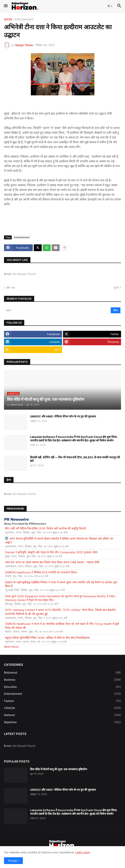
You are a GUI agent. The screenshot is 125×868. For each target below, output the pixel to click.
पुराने (116, 288)
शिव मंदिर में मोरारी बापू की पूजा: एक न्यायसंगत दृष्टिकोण (59, 769)
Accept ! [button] (13, 861)
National (62, 715)
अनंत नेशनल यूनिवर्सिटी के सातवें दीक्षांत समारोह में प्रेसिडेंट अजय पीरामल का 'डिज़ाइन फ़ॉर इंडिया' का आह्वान (59, 540)
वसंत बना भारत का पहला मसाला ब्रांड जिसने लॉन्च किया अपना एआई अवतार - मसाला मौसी (52, 562)
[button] (5, 6)
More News (11, 647)
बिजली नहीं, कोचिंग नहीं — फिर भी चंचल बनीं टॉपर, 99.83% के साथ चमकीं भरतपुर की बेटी (75, 459)
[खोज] (58, 310)
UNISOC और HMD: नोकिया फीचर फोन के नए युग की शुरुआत (63, 416)
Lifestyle (62, 708)
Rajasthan (62, 722)
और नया (11, 288)
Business (62, 680)
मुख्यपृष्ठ (8, 19)
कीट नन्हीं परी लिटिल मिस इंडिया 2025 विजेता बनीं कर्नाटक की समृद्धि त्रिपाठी (45, 528)
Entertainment (24, 19)
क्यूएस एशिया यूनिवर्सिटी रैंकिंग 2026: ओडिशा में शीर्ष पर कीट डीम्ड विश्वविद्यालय (47, 638)
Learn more (83, 852)
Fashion (62, 701)
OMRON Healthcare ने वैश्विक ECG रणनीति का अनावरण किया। (41, 572)
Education (62, 687)
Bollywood (62, 673)
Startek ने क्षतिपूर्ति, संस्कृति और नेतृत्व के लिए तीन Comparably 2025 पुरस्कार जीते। (51, 552)
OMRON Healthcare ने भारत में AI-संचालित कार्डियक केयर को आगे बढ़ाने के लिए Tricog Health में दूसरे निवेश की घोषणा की (62, 626)
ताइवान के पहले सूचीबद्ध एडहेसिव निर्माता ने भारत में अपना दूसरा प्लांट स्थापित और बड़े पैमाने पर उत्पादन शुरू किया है (61, 584)
